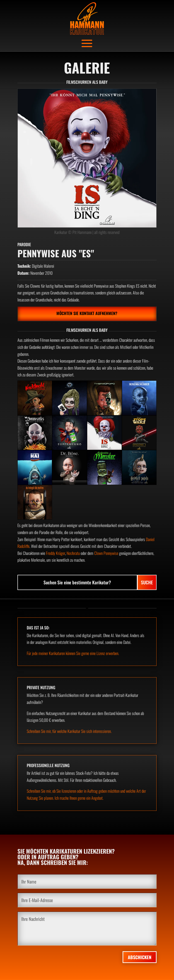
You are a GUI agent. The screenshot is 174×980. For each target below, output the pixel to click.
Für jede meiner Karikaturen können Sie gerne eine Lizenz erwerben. (73, 653)
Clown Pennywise (106, 553)
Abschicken (140, 957)
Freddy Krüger (56, 553)
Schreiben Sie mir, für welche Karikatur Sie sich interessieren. (69, 731)
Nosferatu (73, 553)
